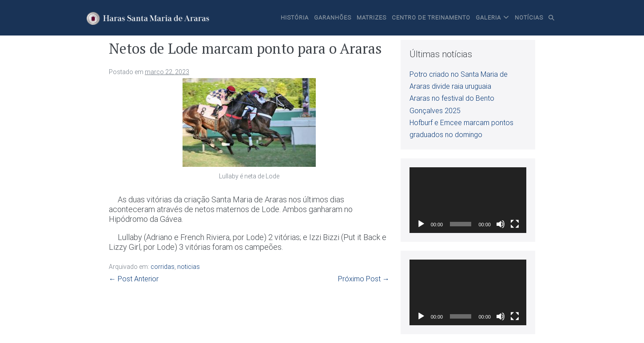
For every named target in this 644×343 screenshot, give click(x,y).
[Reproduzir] (421, 224)
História (295, 18)
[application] (468, 200)
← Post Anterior (134, 279)
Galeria (488, 18)
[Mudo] (501, 224)
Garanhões (333, 18)
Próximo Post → (364, 279)
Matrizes (372, 18)
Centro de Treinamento (431, 18)
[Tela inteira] (515, 224)
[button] (552, 18)
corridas (163, 267)
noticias (189, 267)
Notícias (529, 18)
